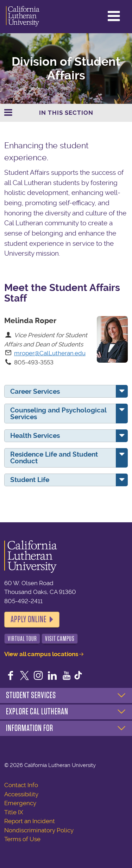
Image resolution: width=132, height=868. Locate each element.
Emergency (20, 803)
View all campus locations (41, 654)
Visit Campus (60, 639)
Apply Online (29, 619)
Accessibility (21, 794)
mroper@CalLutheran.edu (50, 353)
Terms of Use (22, 839)
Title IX (14, 812)
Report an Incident (30, 821)
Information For (30, 728)
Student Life (30, 480)
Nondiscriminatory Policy (39, 830)
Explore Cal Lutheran (37, 712)
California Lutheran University (23, 17)
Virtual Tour (22, 639)
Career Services (35, 391)
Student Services (31, 695)
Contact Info (21, 785)
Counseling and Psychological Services (58, 414)
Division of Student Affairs (66, 69)
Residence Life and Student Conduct (54, 458)
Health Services (35, 436)
